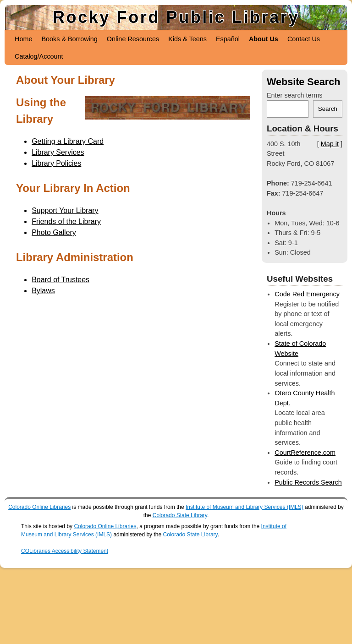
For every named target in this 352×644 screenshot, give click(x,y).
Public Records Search (308, 482)
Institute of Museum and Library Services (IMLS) (245, 507)
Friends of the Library (66, 221)
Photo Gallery (54, 232)
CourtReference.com (305, 453)
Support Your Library (65, 210)
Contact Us (304, 39)
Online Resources (133, 39)
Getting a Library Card (68, 141)
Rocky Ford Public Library (176, 17)
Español (228, 39)
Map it (330, 144)
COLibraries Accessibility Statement (65, 551)
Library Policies (56, 163)
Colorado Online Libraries (39, 507)
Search (328, 109)
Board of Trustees (60, 280)
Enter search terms (295, 95)
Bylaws (43, 291)
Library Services (58, 152)
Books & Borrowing (69, 39)
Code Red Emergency (307, 294)
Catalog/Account (39, 56)
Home (23, 39)
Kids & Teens (187, 39)
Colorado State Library (180, 515)
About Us (264, 39)
